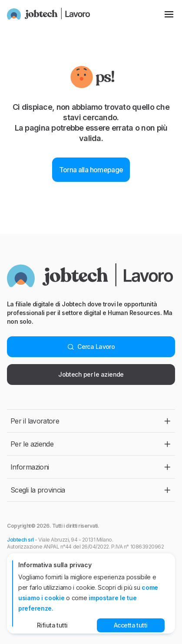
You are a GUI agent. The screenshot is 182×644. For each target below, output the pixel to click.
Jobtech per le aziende (91, 374)
